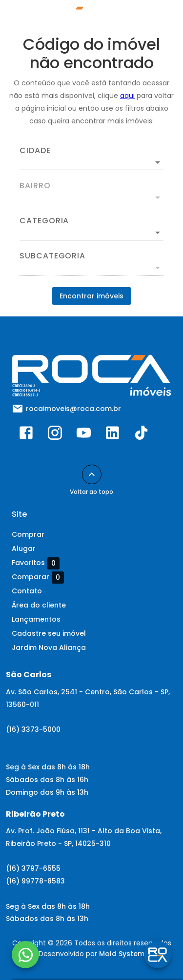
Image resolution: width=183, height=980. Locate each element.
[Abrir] (158, 162)
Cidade (35, 151)
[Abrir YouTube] (84, 435)
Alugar (24, 549)
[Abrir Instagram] (55, 435)
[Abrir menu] (155, 18)
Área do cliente (39, 605)
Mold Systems (124, 954)
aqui (127, 96)
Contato (27, 591)
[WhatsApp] (25, 955)
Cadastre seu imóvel (49, 633)
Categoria (44, 221)
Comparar (38, 577)
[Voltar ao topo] (92, 474)
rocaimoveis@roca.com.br (73, 409)
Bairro (35, 186)
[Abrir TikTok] (141, 435)
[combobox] (91, 158)
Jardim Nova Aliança (49, 647)
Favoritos (36, 563)
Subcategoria (52, 256)
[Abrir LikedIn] (112, 435)
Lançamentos (36, 619)
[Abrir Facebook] (26, 435)
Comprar (28, 534)
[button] (91, 233)
